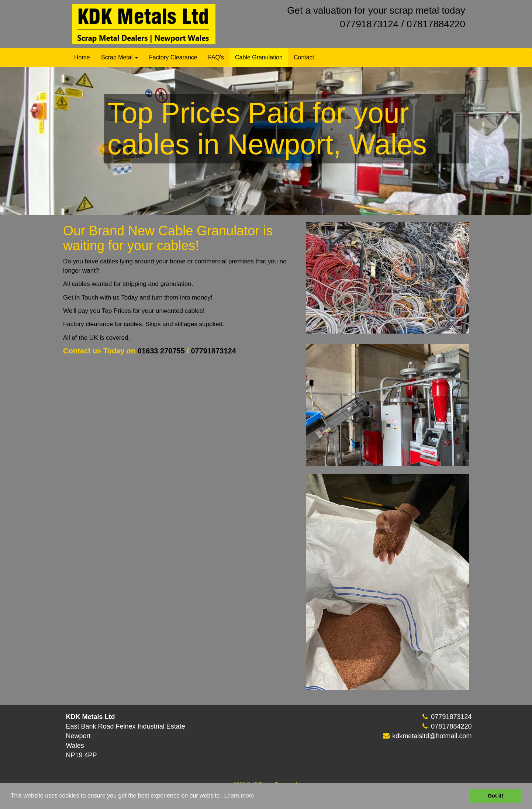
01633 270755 (162, 351)
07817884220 (436, 24)
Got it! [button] (495, 796)
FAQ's (216, 57)
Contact (304, 57)
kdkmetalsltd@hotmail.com (432, 744)
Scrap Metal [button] (120, 57)
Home (82, 57)
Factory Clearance (173, 57)
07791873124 (369, 24)
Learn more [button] (239, 796)
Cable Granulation (259, 57)
